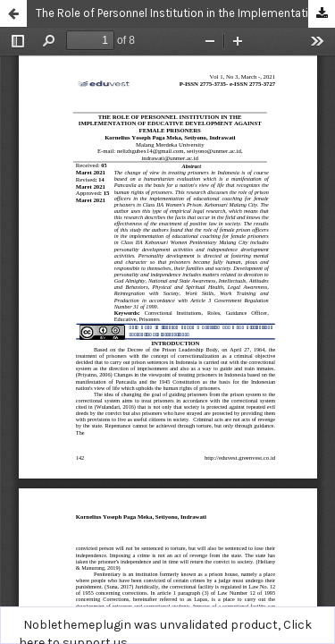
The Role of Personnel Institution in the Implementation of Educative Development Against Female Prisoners (185, 13)
